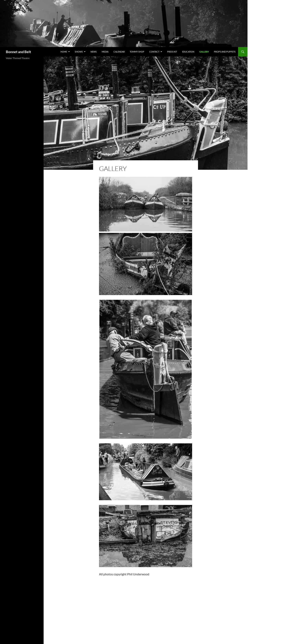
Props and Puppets (225, 52)
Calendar (119, 52)
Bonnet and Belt (18, 52)
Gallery (204, 52)
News (94, 52)
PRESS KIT (172, 52)
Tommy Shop (137, 52)
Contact (154, 52)
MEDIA (105, 52)
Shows (79, 52)
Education (188, 52)
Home (64, 52)
